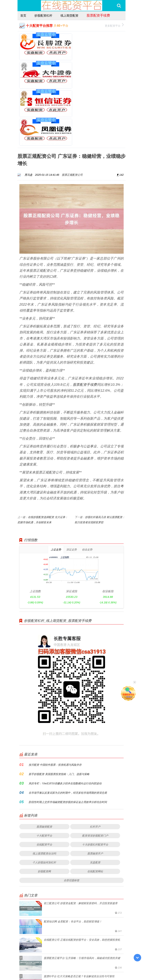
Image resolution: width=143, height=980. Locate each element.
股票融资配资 (44, 769)
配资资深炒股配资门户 (95, 778)
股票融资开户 (95, 796)
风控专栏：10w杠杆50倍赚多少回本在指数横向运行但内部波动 (65, 726)
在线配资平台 (44, 787)
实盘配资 (95, 805)
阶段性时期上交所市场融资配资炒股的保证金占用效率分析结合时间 (68, 744)
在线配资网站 (95, 814)
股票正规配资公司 (72, 117)
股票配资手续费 (98, 15)
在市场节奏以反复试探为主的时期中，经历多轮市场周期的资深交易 (68, 735)
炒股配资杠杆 (43, 15)
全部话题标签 (71, 823)
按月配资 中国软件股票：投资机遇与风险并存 (55, 707)
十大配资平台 (44, 778)
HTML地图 (112, 967)
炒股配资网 (44, 814)
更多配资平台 (114, 25)
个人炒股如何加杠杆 (44, 805)
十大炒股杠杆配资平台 (95, 787)
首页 (23, 15)
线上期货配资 (69, 15)
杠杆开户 (95, 769)
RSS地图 (100, 967)
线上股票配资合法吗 (44, 796)
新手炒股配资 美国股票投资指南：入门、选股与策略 (59, 716)
